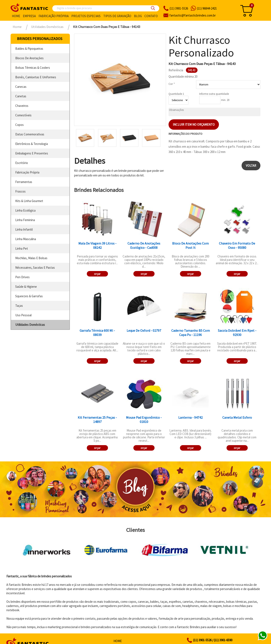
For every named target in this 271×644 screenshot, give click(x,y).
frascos (20, 191)
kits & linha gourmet (29, 201)
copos (19, 125)
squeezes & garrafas (29, 296)
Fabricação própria (54, 16)
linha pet (22, 248)
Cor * (172, 84)
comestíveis (23, 115)
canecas (21, 87)
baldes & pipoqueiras (29, 49)
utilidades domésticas (30, 325)
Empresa (29, 16)
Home (16, 16)
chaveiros (22, 106)
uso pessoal (23, 315)
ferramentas (24, 182)
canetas (21, 96)
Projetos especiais (86, 16)
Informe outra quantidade (214, 94)
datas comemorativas (30, 134)
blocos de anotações (29, 58)
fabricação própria (27, 172)
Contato (151, 16)
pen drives (22, 277)
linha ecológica (25, 210)
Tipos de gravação (117, 16)
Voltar (251, 166)
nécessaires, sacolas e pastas (35, 268)
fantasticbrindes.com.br (193, 15)
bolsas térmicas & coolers (33, 68)
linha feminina (25, 220)
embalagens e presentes (32, 153)
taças (19, 306)
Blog (138, 16)
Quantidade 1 (176, 94)
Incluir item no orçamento (194, 125)
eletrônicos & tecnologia (32, 144)
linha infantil (24, 229)
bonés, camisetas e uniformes (36, 77)
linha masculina (26, 239)
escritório (22, 163)
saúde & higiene (26, 287)
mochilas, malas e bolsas (31, 258)
